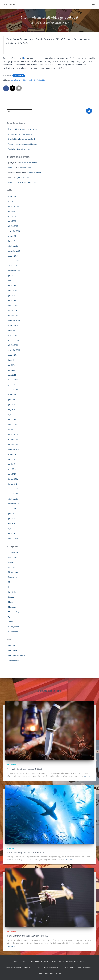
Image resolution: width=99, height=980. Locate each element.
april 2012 (12, 469)
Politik (24, 80)
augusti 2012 (13, 454)
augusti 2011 (13, 509)
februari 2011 (13, 538)
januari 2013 (13, 429)
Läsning (11, 597)
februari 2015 (13, 335)
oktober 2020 (13, 211)
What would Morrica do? (26, 183)
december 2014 (14, 340)
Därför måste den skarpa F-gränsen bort (23, 129)
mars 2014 (12, 375)
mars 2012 (12, 474)
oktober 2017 (13, 266)
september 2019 (14, 231)
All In (37, 968)
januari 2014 (13, 385)
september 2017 (14, 271)
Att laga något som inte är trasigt (20, 134)
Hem (16, 962)
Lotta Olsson (16, 80)
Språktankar (13, 617)
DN (25, 58)
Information (13, 577)
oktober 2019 (13, 226)
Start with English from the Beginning (69, 962)
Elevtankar (12, 567)
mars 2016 (12, 301)
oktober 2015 (13, 315)
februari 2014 (13, 380)
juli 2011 (11, 514)
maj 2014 (12, 365)
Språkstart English (40, 962)
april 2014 (12, 370)
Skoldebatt (31, 80)
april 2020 (12, 216)
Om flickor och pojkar (29, 163)
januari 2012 (13, 484)
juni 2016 (12, 296)
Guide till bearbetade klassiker (79, 968)
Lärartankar (12, 592)
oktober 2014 (13, 345)
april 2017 (12, 281)
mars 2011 (12, 534)
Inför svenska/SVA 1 (52, 968)
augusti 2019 (13, 236)
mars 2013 (12, 420)
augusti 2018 (13, 256)
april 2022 (12, 201)
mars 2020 (12, 221)
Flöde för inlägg (14, 651)
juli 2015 (11, 330)
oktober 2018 (13, 246)
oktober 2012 (13, 444)
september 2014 (14, 350)
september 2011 (14, 504)
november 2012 (14, 439)
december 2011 (14, 489)
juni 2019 (12, 241)
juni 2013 (12, 405)
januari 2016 (13, 310)
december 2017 (14, 261)
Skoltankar (19, 76)
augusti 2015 (13, 325)
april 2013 (12, 415)
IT (9, 582)
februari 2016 (13, 305)
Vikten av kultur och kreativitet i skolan (23, 144)
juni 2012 (12, 459)
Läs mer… (87, 776)
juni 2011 (12, 519)
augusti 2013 (13, 395)
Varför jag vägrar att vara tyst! (19, 149)
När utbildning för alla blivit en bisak (22, 139)
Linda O (11, 168)
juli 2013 (11, 400)
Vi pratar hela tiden (24, 168)
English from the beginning (18, 968)
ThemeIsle (57, 974)
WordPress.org (14, 660)
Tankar (11, 622)
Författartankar (14, 572)
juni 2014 (12, 360)
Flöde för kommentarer (17, 655)
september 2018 (14, 251)
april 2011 (12, 529)
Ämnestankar (13, 552)
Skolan (11, 602)
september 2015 (14, 320)
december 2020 (14, 206)
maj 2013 (12, 410)
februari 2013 (13, 425)
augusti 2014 (13, 355)
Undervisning (13, 632)
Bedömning (12, 557)
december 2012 (14, 434)
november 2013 (14, 390)
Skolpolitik (41, 80)
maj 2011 (12, 524)
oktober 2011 (13, 499)
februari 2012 (13, 479)
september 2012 (14, 449)
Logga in (11, 646)
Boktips (11, 562)
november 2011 (14, 494)
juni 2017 (12, 276)
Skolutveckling (14, 612)
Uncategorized (14, 627)
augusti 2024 (13, 196)
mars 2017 (12, 286)
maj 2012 (12, 464)
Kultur (11, 587)
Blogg (24, 962)
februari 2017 (13, 291)
